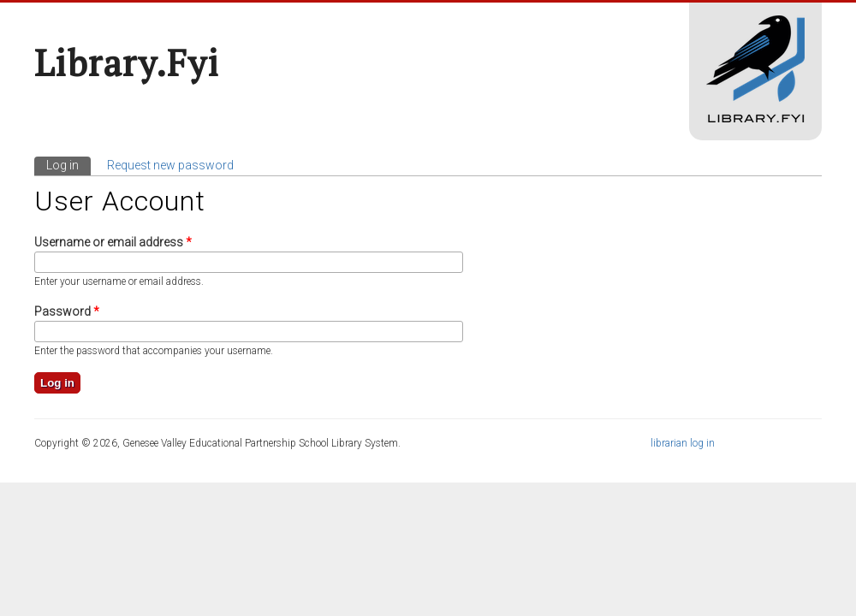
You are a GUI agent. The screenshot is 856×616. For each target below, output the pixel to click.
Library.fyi (127, 62)
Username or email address (113, 242)
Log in (68, 164)
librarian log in (683, 443)
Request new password (170, 165)
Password (67, 311)
